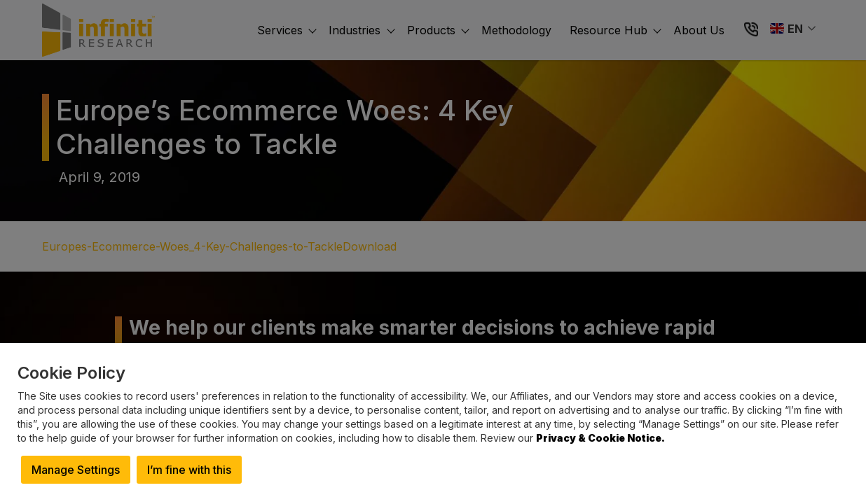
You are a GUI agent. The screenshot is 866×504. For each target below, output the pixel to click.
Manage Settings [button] (76, 470)
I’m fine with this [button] (189, 470)
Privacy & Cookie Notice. (600, 438)
